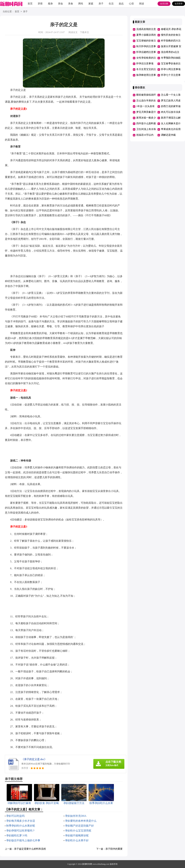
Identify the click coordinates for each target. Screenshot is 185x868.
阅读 (142, 4)
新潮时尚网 (87, 864)
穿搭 (40, 4)
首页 (30, 4)
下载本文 (84, 32)
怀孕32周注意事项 (171, 69)
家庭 (91, 4)
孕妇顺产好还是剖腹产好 (79, 826)
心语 (131, 4)
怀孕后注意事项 (145, 64)
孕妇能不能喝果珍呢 (77, 836)
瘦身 (50, 4)
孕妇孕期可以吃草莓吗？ (21, 831)
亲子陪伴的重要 (114, 849)
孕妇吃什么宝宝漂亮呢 (78, 831)
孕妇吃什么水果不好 (77, 840)
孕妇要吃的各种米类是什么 (81, 821)
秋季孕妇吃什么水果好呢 (21, 826)
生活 (111, 4)
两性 (81, 4)
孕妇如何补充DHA (76, 816)
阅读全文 (73, 32)
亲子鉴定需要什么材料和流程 (30, 849)
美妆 (60, 4)
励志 (121, 4)
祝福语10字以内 (145, 135)
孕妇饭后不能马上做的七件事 (23, 840)
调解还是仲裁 (168, 135)
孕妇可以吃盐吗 (15, 816)
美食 (71, 4)
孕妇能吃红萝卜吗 (17, 836)
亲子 (101, 4)
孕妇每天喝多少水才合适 (21, 821)
